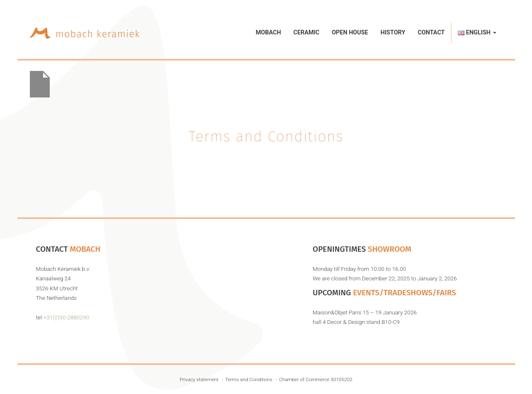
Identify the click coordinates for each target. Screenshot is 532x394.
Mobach (268, 33)
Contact (431, 33)
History (393, 33)
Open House (350, 33)
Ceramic (307, 33)
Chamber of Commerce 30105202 (316, 379)
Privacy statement (199, 379)
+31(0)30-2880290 (66, 317)
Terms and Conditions (249, 379)
